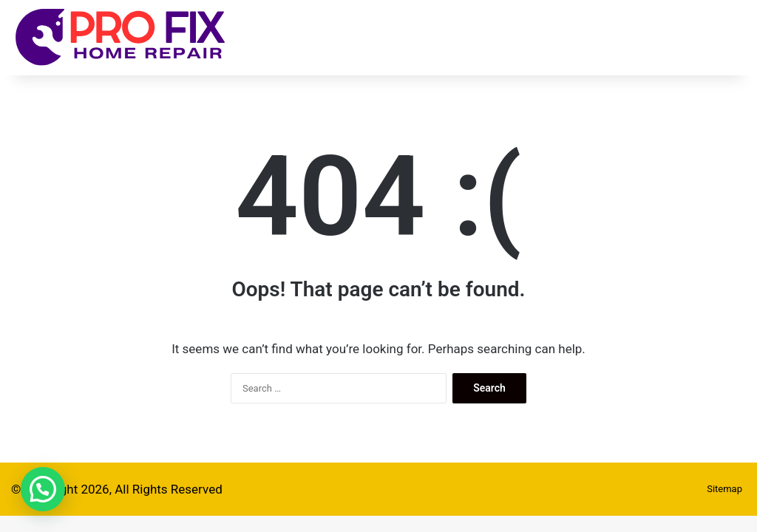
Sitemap (724, 489)
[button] (43, 489)
